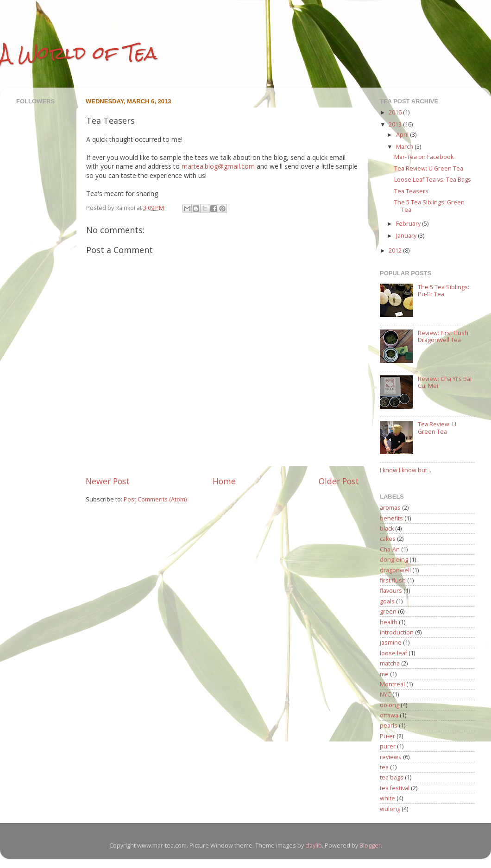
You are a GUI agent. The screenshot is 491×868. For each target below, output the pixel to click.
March (405, 147)
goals (387, 601)
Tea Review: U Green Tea (429, 168)
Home (224, 481)
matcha (390, 663)
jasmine (391, 643)
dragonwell (395, 570)
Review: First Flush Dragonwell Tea (443, 336)
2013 (396, 124)
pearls (389, 725)
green (388, 611)
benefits (391, 518)
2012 (396, 250)
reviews (391, 757)
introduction (397, 632)
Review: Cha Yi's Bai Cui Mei (445, 382)
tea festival (395, 788)
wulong (390, 809)
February (409, 224)
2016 (396, 112)
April (403, 135)
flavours (391, 591)
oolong (390, 705)
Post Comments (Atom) (155, 499)
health (389, 622)
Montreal (392, 684)
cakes (388, 539)
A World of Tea (79, 53)
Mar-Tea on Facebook (424, 157)
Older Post (339, 481)
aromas (390, 508)
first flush (393, 580)
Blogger (370, 846)
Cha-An (390, 549)
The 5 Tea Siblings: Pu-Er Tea (444, 291)
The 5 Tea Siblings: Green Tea (429, 206)
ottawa (389, 715)
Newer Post (108, 481)
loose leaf (393, 653)
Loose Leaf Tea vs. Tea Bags (433, 180)
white (387, 798)
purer (388, 746)
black (387, 529)
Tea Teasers (411, 191)
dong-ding (394, 560)
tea (384, 767)
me (384, 674)
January (407, 236)
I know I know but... (406, 470)
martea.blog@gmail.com (218, 166)
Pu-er (387, 736)
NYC (385, 694)
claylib (314, 846)
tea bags (392, 777)
